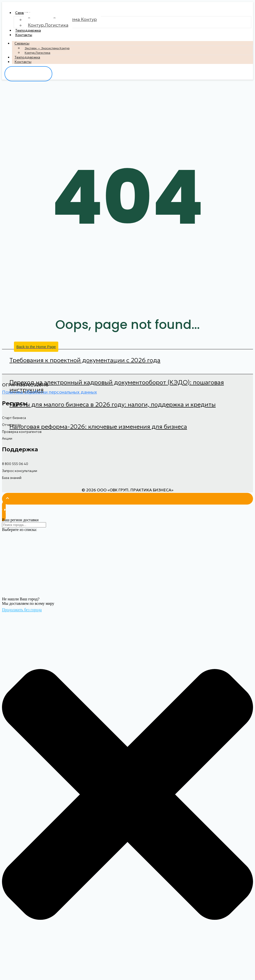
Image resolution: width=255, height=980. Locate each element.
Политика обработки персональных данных (49, 392)
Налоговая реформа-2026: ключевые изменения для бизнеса (98, 427)
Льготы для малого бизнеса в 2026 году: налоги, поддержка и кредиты (113, 405)
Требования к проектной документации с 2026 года (85, 360)
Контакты (24, 35)
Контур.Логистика (48, 25)
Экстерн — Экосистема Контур (47, 48)
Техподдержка (28, 30)
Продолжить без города (22, 610)
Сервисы (23, 13)
